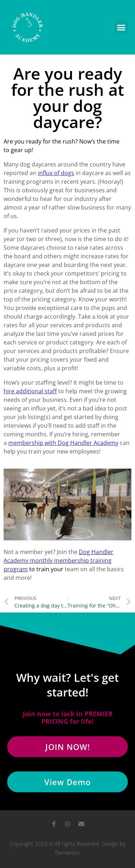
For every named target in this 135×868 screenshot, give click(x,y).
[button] (121, 27)
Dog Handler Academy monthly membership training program (58, 560)
